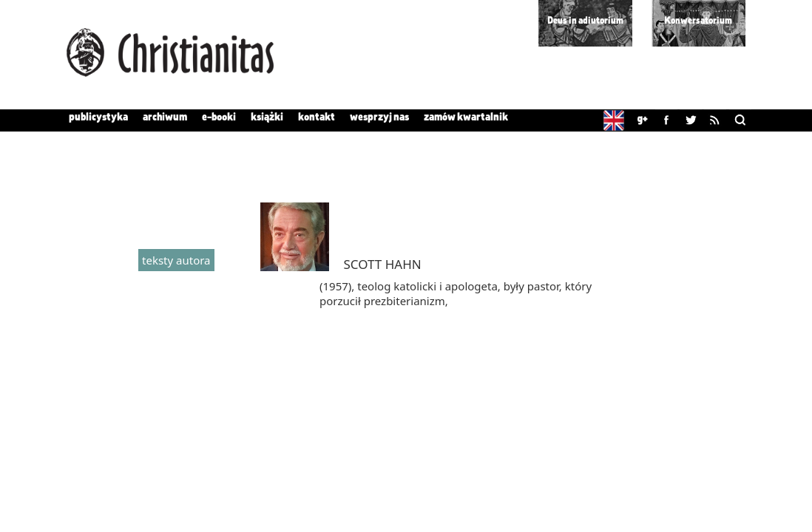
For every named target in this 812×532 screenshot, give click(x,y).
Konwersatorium (698, 21)
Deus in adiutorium (585, 21)
